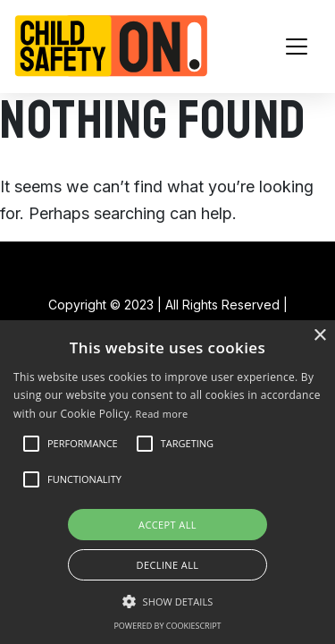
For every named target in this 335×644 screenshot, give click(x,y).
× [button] (319, 336)
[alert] (167, 482)
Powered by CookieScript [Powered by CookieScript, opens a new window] (167, 626)
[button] (83, 444)
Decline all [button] (168, 565)
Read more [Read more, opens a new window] (162, 414)
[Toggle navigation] (297, 47)
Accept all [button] (167, 525)
